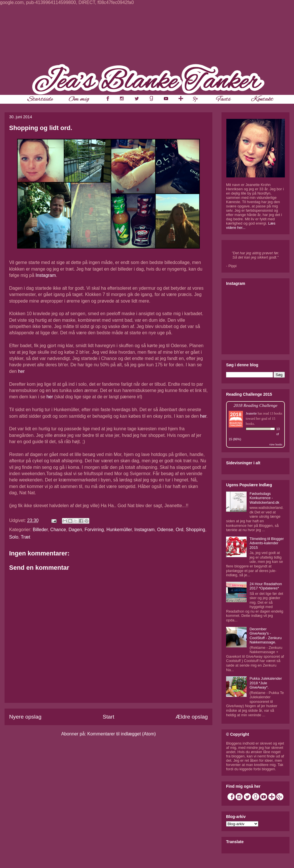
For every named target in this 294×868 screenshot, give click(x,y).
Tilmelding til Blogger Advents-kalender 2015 (267, 543)
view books (276, 444)
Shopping (196, 530)
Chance (58, 530)
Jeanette (251, 413)
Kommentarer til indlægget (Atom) (122, 734)
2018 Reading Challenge (255, 405)
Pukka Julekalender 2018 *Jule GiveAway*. (266, 683)
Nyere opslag (25, 717)
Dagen (75, 530)
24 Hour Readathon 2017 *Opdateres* (266, 586)
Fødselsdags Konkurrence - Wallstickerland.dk (264, 498)
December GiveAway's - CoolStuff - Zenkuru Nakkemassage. (265, 636)
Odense (165, 530)
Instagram (46, 275)
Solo (14, 537)
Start (109, 717)
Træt (26, 537)
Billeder (40, 530)
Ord (179, 530)
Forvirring (94, 530)
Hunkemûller (119, 530)
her (21, 371)
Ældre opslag (192, 717)
